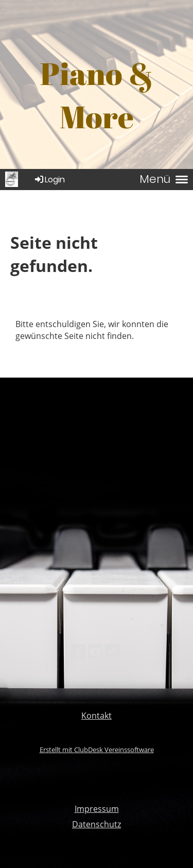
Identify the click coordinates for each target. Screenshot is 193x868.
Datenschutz (97, 824)
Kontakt (97, 716)
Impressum (97, 809)
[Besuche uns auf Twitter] (112, 651)
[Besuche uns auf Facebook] (78, 651)
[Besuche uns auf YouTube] (95, 651)
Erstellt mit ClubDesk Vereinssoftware (97, 750)
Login (49, 180)
